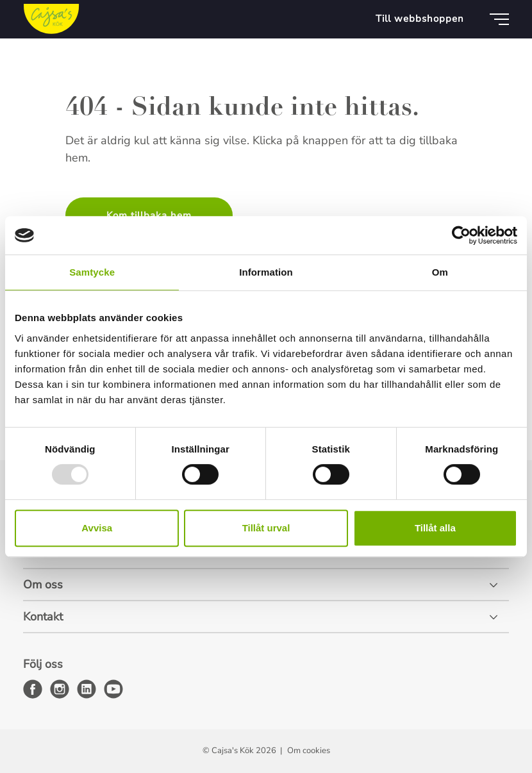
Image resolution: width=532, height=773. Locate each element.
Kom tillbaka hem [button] (149, 215)
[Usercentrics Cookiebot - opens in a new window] (461, 235)
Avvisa (97, 528)
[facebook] (33, 689)
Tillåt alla (435, 528)
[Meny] (499, 19)
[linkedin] (87, 689)
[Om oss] (266, 585)
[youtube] (113, 689)
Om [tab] (440, 272)
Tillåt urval (266, 528)
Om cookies (309, 751)
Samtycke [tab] (92, 272)
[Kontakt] (266, 617)
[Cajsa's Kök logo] (51, 19)
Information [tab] (266, 272)
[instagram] (60, 689)
